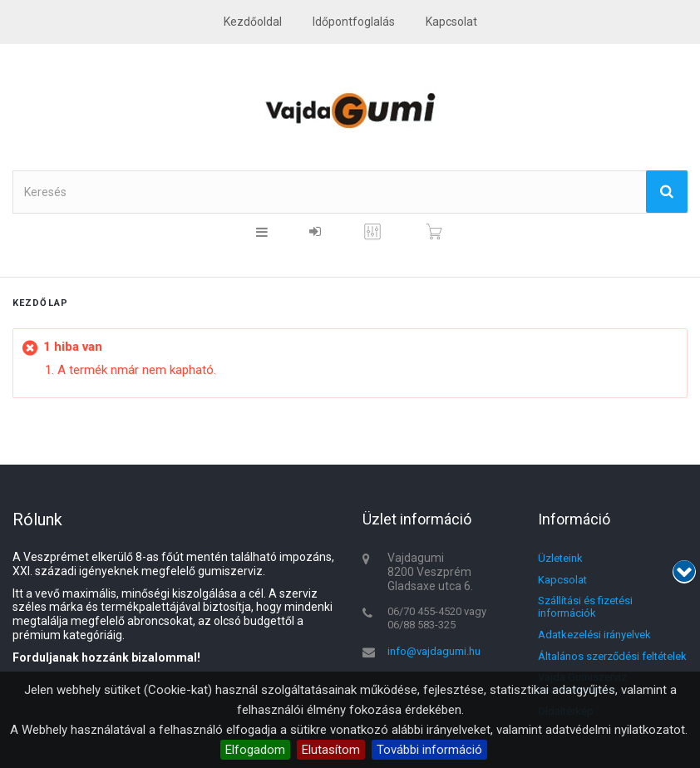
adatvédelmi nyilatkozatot (615, 730)
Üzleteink (560, 558)
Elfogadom (255, 750)
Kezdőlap (40, 303)
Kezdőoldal (253, 22)
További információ (429, 750)
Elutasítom (331, 750)
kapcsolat (451, 22)
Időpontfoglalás (354, 22)
